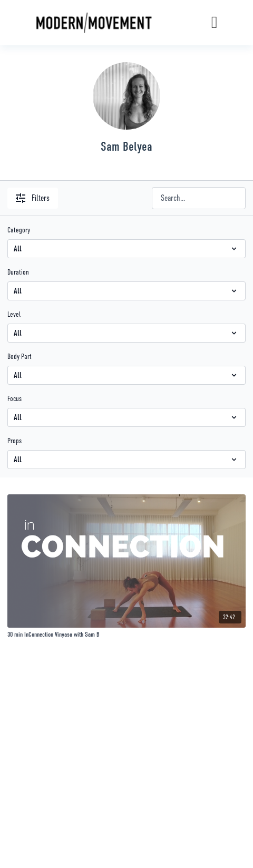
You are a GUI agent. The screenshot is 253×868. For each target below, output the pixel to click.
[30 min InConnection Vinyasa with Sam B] (126, 635)
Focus (14, 398)
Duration (18, 272)
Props (14, 441)
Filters (33, 198)
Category (19, 230)
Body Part (20, 356)
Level (14, 314)
